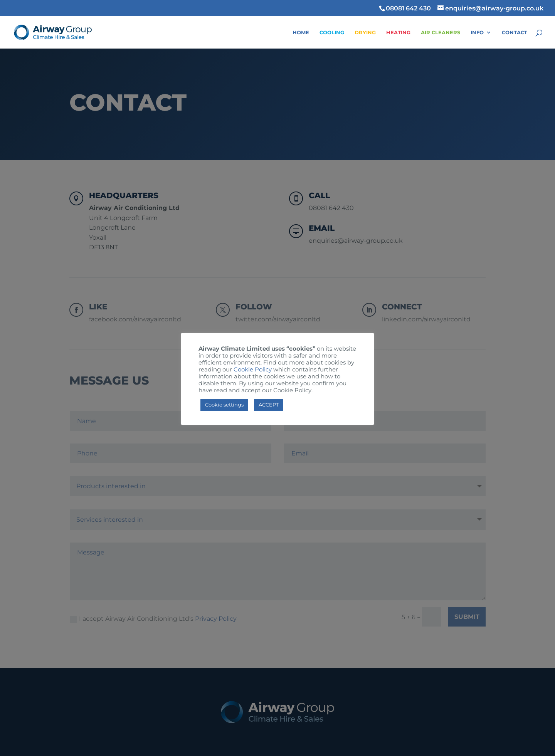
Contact (515, 33)
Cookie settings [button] (224, 405)
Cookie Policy (253, 370)
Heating (398, 33)
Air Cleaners (441, 33)
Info (477, 33)
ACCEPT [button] (269, 405)
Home (301, 33)
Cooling (332, 33)
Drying (365, 33)
